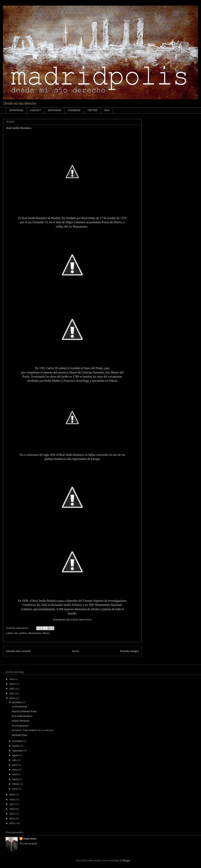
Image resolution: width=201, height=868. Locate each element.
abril (15, 774)
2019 (12, 795)
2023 (12, 684)
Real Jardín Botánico (22, 716)
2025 (12, 679)
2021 (12, 693)
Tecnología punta (20, 726)
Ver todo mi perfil (28, 843)
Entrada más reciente (18, 651)
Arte (16, 633)
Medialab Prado (19, 735)
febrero (16, 784)
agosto (16, 755)
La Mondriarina (19, 706)
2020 (12, 698)
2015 (12, 814)
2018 (12, 799)
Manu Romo (85, 620)
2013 (12, 823)
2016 (12, 809)
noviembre (18, 741)
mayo (15, 770)
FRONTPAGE (16, 110)
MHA (107, 110)
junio (15, 765)
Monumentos (35, 633)
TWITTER (92, 110)
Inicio (75, 651)
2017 (12, 804)
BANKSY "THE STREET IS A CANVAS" (33, 730)
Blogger (126, 860)
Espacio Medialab (20, 721)
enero (15, 789)
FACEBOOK (74, 110)
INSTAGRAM (54, 110)
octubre (16, 746)
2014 (12, 818)
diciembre (18, 702)
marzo (16, 779)
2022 (12, 689)
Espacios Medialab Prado (24, 711)
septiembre (18, 751)
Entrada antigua (129, 651)
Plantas (46, 633)
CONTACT (36, 110)
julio (15, 760)
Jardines (23, 633)
